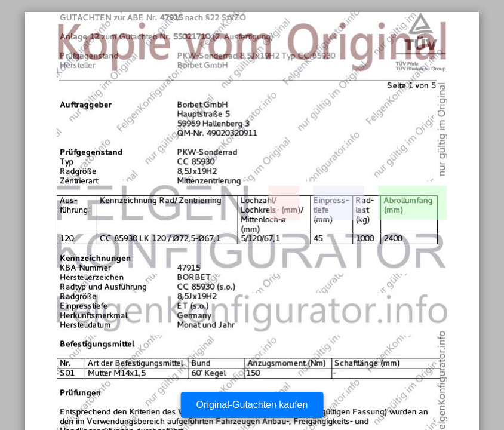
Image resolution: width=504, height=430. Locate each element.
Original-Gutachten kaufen (252, 405)
